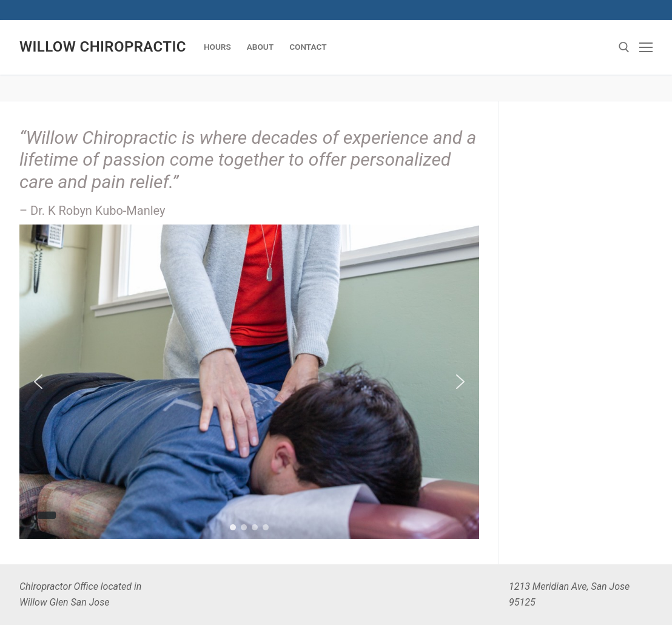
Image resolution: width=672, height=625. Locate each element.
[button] (38, 382)
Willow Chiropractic (103, 47)
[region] (249, 382)
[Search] (624, 47)
